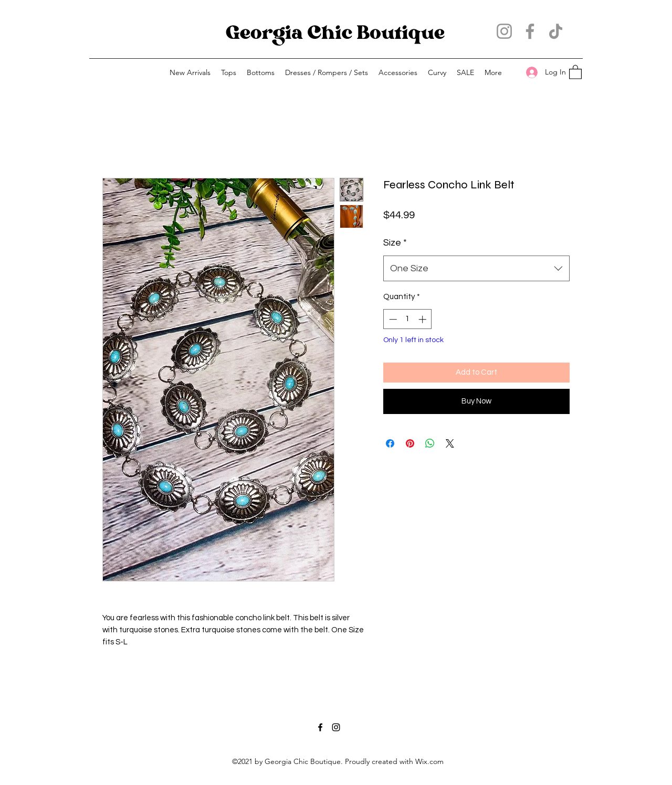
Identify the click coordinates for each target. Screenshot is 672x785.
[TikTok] (556, 31)
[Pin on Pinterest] (410, 443)
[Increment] (423, 319)
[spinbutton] (408, 319)
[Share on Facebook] (390, 443)
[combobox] (476, 269)
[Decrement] (392, 319)
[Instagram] (504, 31)
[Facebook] (530, 31)
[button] (229, 72)
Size (395, 243)
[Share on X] (450, 443)
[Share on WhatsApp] (430, 443)
